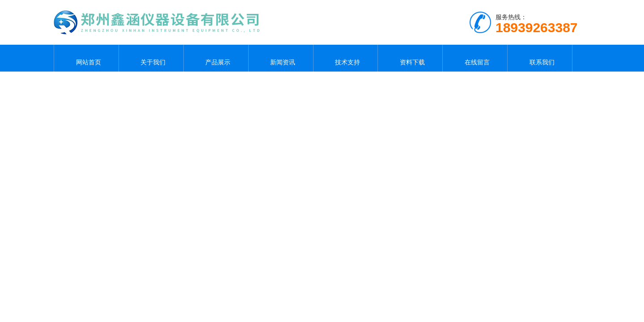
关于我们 (151, 58)
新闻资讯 (281, 58)
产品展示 (216, 58)
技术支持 (345, 58)
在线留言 (475, 58)
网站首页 (86, 58)
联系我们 (540, 58)
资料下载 (410, 58)
